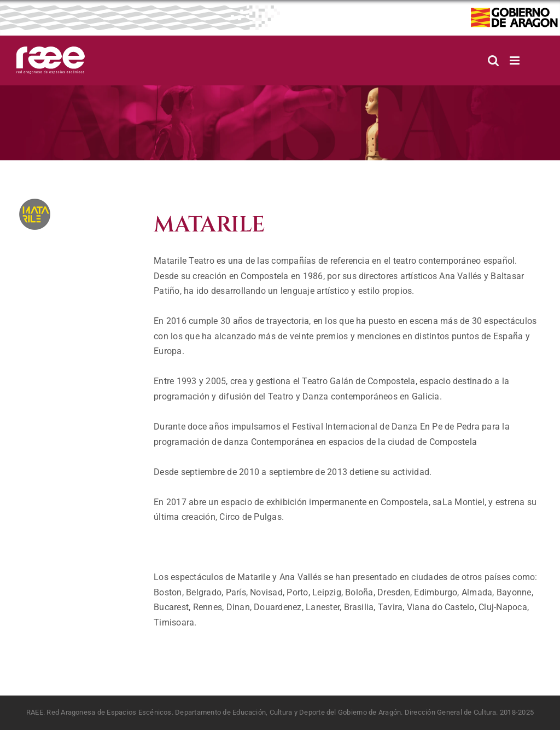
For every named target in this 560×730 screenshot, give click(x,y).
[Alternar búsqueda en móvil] (493, 60)
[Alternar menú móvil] (515, 60)
